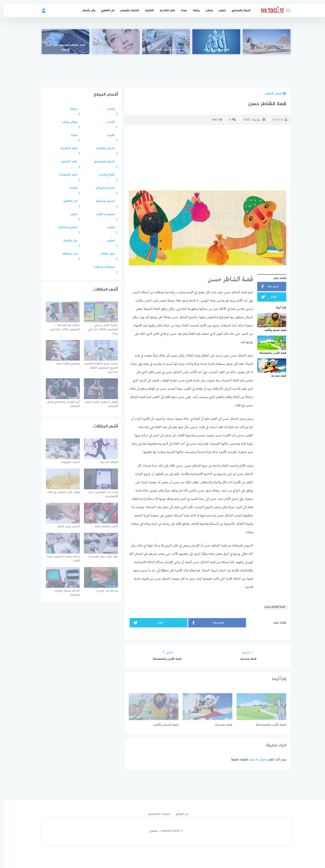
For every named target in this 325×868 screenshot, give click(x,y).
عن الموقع (179, 814)
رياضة (193, 10)
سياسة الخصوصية (155, 814)
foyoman (276, 120)
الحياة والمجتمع (238, 10)
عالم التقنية (65, 162)
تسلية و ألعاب (102, 215)
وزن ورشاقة (66, 254)
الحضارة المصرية (263, 50)
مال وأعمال (85, 10)
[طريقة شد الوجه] (112, 42)
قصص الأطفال (272, 94)
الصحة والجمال (102, 188)
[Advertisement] (162, 68)
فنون (70, 215)
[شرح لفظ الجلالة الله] (213, 42)
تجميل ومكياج (102, 201)
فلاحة (70, 188)
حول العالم (104, 254)
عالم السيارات (65, 175)
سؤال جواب (66, 122)
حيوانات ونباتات (101, 267)
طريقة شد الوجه (112, 50)
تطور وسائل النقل (163, 50)
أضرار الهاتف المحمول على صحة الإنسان (62, 47)
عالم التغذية (164, 10)
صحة (180, 10)
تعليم (219, 10)
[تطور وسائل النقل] (162, 42)
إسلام (206, 10)
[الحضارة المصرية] (263, 42)
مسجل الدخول (254, 760)
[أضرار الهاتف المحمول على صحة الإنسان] (62, 42)
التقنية (146, 10)
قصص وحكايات (64, 228)
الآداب (107, 122)
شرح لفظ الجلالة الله (213, 50)
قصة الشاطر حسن (271, 607)
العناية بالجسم (126, 10)
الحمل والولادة (102, 149)
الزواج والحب (103, 175)
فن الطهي (104, 10)
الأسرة (108, 136)
